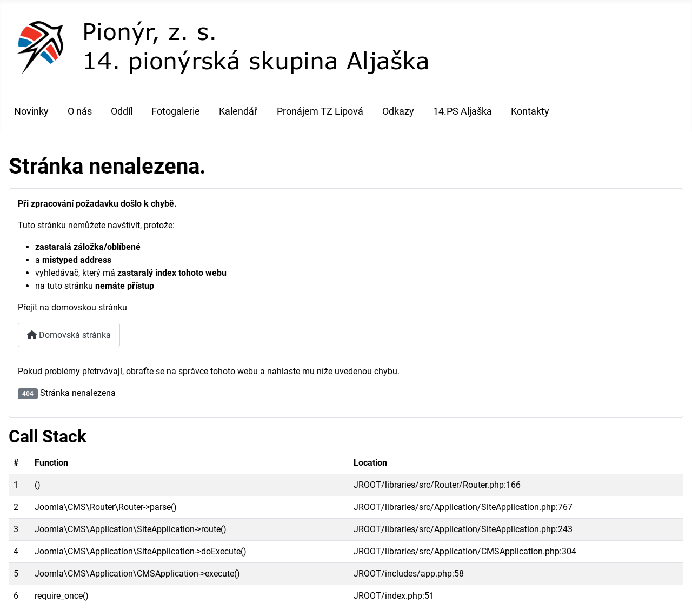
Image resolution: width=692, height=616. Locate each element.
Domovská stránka (69, 335)
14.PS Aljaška (463, 111)
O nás (80, 111)
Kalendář (238, 111)
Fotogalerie (176, 111)
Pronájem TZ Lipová (320, 111)
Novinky (31, 111)
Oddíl (122, 111)
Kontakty (530, 111)
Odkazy (398, 111)
